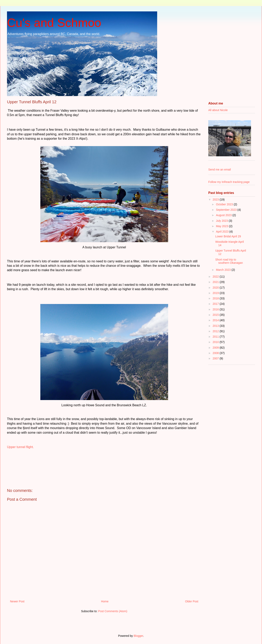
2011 (216, 337)
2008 (216, 353)
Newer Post (17, 601)
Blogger (138, 636)
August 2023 (224, 215)
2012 (216, 331)
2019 (216, 293)
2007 (216, 358)
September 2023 (227, 210)
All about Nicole (218, 110)
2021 (216, 282)
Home (105, 601)
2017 (216, 304)
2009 (216, 348)
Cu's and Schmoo (54, 23)
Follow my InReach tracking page (229, 182)
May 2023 (222, 226)
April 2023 (223, 232)
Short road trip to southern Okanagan (229, 261)
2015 (216, 315)
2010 (216, 342)
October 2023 (225, 204)
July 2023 (222, 221)
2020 (216, 288)
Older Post (192, 601)
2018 (216, 298)
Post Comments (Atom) (113, 611)
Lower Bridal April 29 (228, 236)
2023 (216, 200)
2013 (216, 326)
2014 (216, 320)
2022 (216, 277)
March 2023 (224, 270)
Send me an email (220, 170)
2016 (216, 309)
